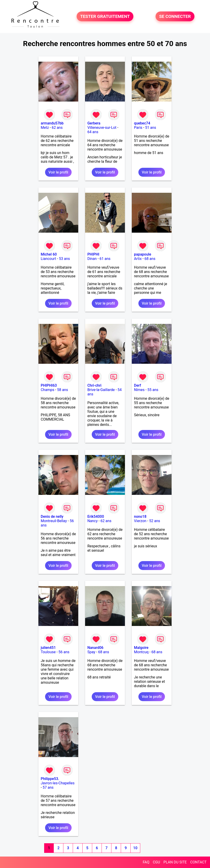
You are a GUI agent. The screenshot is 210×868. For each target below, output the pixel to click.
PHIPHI (93, 254)
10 (135, 848)
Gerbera (94, 123)
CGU (156, 862)
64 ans (93, 132)
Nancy (93, 521)
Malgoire (141, 648)
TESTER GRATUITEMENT (105, 16)
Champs (47, 390)
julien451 (48, 648)
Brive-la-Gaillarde (101, 390)
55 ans (153, 390)
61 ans (105, 259)
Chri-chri (94, 385)
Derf (137, 385)
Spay (91, 652)
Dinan (92, 259)
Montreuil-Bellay (54, 521)
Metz (45, 128)
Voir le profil (58, 172)
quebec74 (142, 123)
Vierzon (140, 521)
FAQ (146, 862)
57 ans (48, 787)
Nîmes (139, 390)
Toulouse (48, 652)
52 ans (155, 521)
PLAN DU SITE (175, 862)
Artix (138, 259)
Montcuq (141, 652)
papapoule (143, 254)
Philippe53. (50, 779)
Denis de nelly (52, 517)
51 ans (151, 128)
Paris (138, 128)
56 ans (64, 652)
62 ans (57, 128)
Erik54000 (96, 517)
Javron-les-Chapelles (58, 783)
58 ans (63, 390)
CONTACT (198, 862)
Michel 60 (49, 254)
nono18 (140, 517)
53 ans (65, 259)
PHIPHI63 (49, 385)
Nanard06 (95, 648)
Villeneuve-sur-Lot (102, 128)
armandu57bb (52, 123)
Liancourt (48, 259)
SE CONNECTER (175, 16)
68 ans (150, 259)
